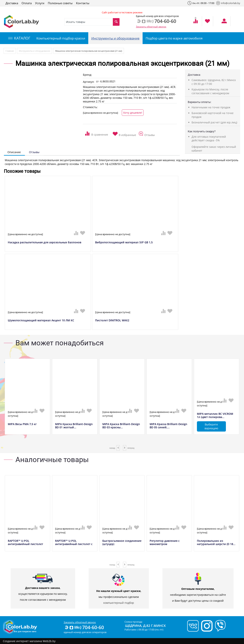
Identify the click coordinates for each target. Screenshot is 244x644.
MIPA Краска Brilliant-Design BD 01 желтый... (74, 426)
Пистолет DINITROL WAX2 (112, 320)
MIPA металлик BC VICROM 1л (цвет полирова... (215, 416)
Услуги (40, 3)
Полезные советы (60, 3)
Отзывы (34, 152)
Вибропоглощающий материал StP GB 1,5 (124, 242)
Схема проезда (133, 622)
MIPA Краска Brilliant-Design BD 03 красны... (121, 426)
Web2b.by (49, 641)
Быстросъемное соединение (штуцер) (122, 543)
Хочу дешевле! (133, 113)
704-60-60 (84, 627)
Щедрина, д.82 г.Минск (145, 626)
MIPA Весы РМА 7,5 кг (22, 424)
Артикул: (89, 82)
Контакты (83, 3)
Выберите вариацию (211, 426)
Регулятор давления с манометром (165, 543)
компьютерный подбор (119, 603)
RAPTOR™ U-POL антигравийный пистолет (25, 543)
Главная (10, 51)
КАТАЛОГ (19, 38)
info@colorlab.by (228, 3)
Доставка (12, 3)
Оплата (27, 3)
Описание (14, 152)
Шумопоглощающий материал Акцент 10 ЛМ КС (41, 320)
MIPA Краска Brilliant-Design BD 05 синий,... (168, 426)
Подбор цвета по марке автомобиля (174, 38)
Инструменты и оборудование (115, 38)
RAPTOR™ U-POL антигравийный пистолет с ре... (74, 544)
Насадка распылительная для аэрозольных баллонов (45, 242)
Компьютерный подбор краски (61, 38)
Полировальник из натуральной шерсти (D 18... (216, 543)
